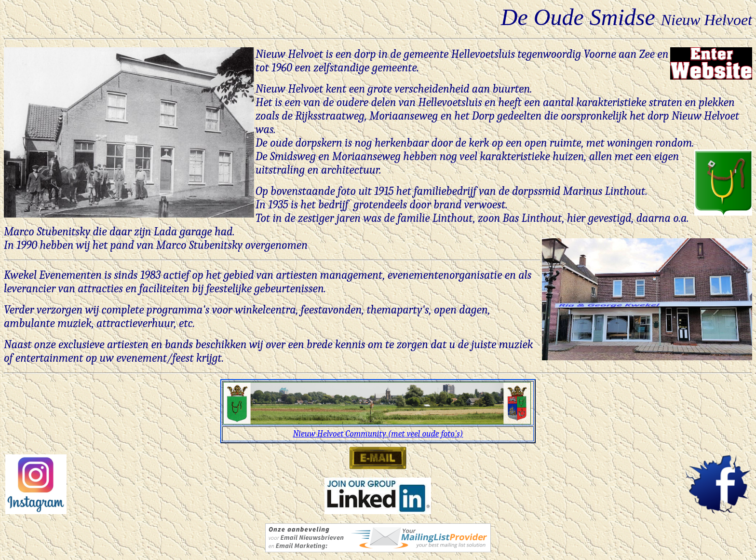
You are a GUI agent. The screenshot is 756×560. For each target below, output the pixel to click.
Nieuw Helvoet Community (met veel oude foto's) (378, 434)
